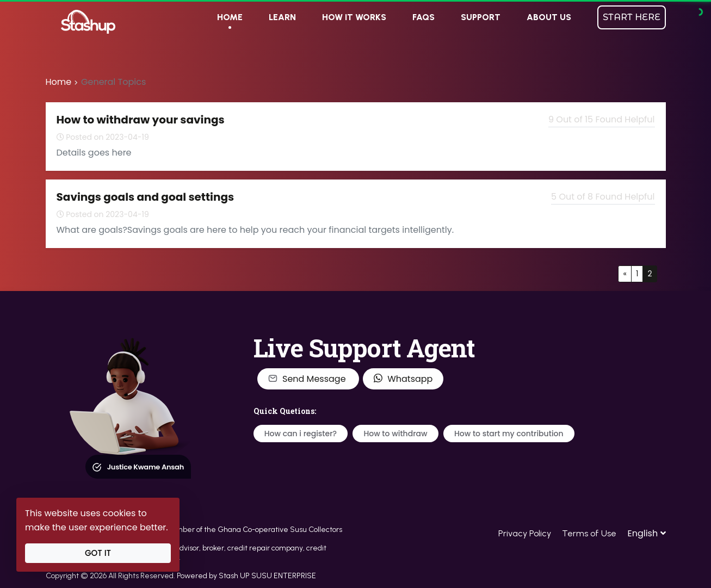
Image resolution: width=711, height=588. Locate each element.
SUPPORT (481, 17)
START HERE (632, 17)
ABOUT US (549, 17)
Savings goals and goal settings (146, 197)
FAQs (423, 17)
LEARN (282, 17)
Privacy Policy (525, 533)
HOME (230, 17)
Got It (98, 553)
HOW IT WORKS (354, 17)
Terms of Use (589, 533)
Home (59, 82)
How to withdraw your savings (141, 120)
